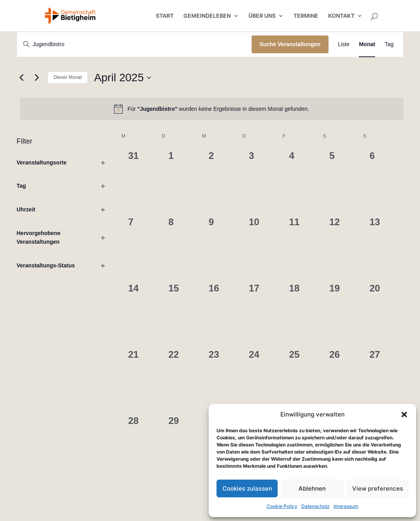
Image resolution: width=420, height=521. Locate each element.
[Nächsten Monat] (37, 78)
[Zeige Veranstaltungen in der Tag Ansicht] (389, 44)
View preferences (378, 488)
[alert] (212, 109)
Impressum (346, 506)
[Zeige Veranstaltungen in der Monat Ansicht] (367, 44)
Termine (306, 16)
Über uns (262, 16)
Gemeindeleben (207, 16)
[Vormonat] (21, 78)
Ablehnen (312, 488)
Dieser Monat (68, 77)
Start (165, 16)
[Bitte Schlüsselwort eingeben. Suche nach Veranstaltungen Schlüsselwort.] (134, 44)
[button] (404, 415)
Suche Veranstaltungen (290, 44)
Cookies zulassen (247, 488)
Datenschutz (315, 506)
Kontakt (341, 16)
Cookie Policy (282, 506)
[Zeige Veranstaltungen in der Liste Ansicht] (344, 44)
